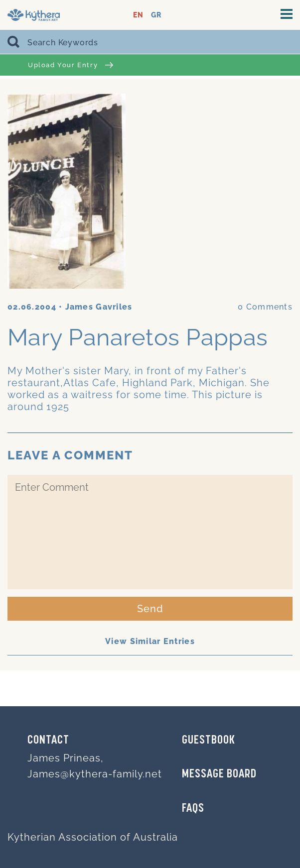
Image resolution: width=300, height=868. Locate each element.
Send (150, 609)
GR (156, 15)
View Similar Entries (150, 641)
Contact (48, 741)
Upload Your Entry (71, 65)
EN (138, 15)
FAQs (193, 809)
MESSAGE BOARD (219, 774)
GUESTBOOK (209, 741)
